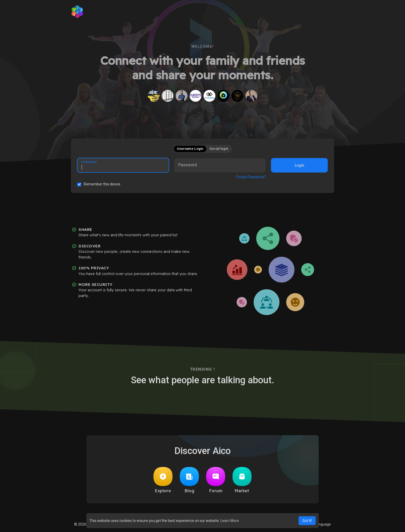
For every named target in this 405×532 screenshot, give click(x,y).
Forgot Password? (251, 177)
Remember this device (102, 184)
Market (242, 480)
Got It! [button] (307, 521)
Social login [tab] (219, 149)
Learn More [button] (230, 521)
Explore (163, 480)
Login (299, 165)
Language (321, 524)
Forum (216, 480)
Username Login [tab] (190, 149)
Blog (189, 480)
